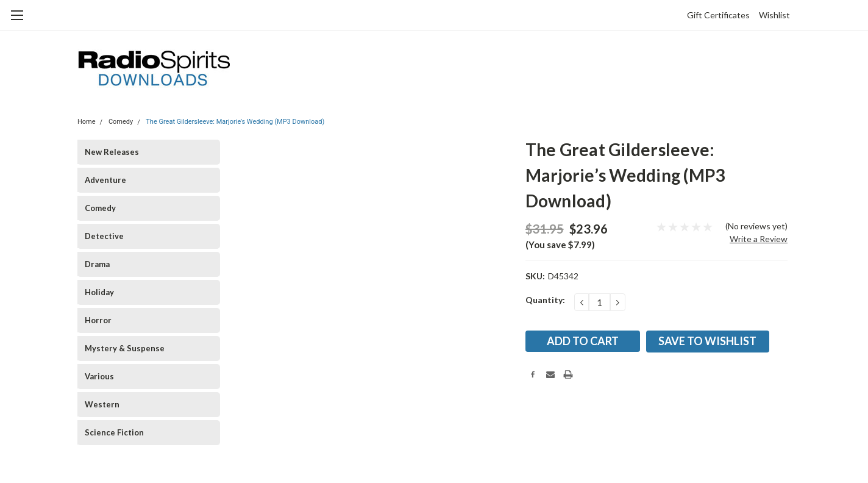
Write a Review (759, 239)
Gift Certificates (718, 15)
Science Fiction (114, 432)
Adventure (105, 180)
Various (99, 376)
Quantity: (545, 300)
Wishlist (774, 15)
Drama (97, 264)
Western (102, 404)
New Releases (112, 152)
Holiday (99, 292)
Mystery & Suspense (125, 348)
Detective (104, 236)
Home (87, 122)
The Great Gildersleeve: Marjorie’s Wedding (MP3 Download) (235, 122)
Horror (98, 320)
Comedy (121, 122)
